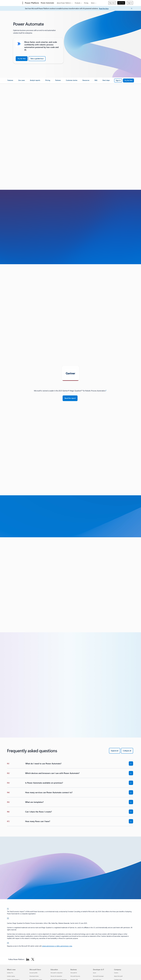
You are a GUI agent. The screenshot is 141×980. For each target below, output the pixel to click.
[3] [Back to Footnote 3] (8, 943)
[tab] (70, 373)
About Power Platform (64, 3)
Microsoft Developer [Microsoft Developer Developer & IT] (98, 976)
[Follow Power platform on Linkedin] (28, 959)
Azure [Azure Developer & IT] (95, 973)
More (93, 3)
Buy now (112, 3)
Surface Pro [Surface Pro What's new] (10, 973)
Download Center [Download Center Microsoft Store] (34, 976)
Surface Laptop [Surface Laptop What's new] (11, 976)
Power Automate (47, 3)
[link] (10, 81)
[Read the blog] (104, 9)
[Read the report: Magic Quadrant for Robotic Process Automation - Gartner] (70, 398)
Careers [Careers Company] (116, 973)
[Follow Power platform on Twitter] (33, 959)
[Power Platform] (32, 3)
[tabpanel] (70, 395)
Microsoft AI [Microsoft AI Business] (74, 973)
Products (78, 3)
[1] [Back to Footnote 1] (8, 908)
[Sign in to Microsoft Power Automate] (118, 80)
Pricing (86, 3)
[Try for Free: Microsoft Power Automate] (22, 59)
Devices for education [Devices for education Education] (56, 976)
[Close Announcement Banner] (131, 8)
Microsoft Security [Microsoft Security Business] (75, 976)
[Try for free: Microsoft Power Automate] (128, 80)
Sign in (130, 3)
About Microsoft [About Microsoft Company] (118, 976)
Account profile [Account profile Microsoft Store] (33, 973)
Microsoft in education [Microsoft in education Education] (56, 973)
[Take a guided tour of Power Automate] (37, 59)
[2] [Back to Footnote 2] (8, 918)
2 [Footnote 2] (106, 390)
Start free (121, 3)
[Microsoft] (14, 3)
